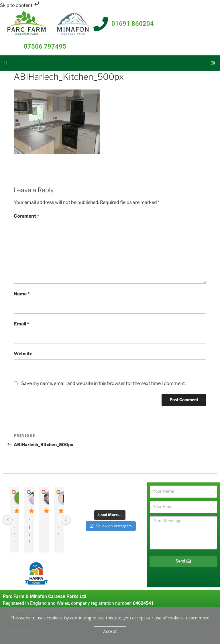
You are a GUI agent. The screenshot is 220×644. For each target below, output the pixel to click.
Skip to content (20, 5)
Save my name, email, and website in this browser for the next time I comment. (103, 383)
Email (21, 324)
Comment (26, 216)
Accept (110, 631)
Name (22, 294)
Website (23, 354)
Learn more (198, 618)
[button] (6, 63)
